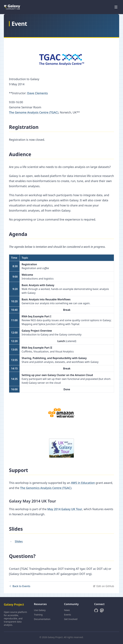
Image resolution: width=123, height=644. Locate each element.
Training (38, 615)
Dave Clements (38, 93)
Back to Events (20, 586)
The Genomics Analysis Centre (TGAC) (46, 488)
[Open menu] (116, 7)
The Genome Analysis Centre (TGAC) (34, 112)
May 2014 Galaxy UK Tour (65, 509)
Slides (19, 541)
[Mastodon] (102, 611)
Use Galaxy (40, 610)
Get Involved (71, 619)
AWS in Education (83, 483)
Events (68, 615)
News (67, 610)
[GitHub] (96, 611)
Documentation (42, 619)
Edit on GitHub (103, 586)
